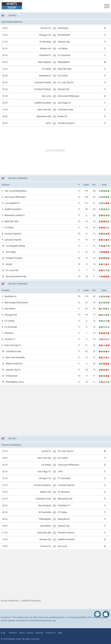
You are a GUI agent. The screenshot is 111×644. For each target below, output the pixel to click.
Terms (22, 633)
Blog (3, 633)
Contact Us (51, 633)
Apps (60, 633)
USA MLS (12, 16)
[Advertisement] (55, 151)
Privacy (30, 633)
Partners (13, 633)
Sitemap (39, 633)
